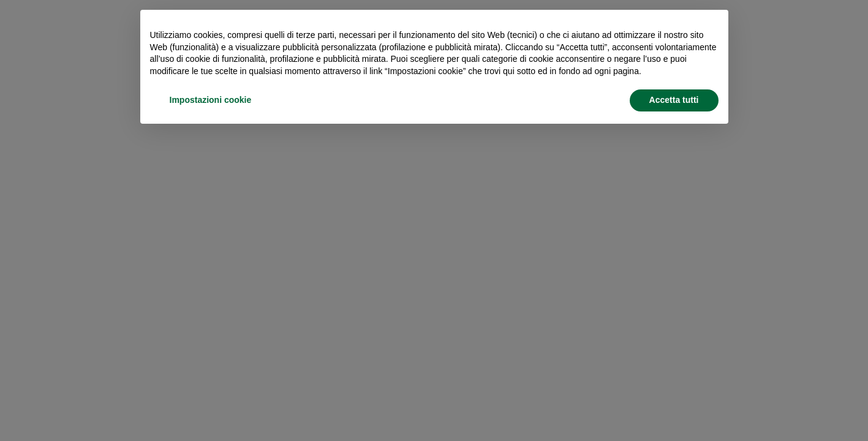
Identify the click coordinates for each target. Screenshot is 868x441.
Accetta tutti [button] (674, 100)
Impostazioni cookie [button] (211, 100)
